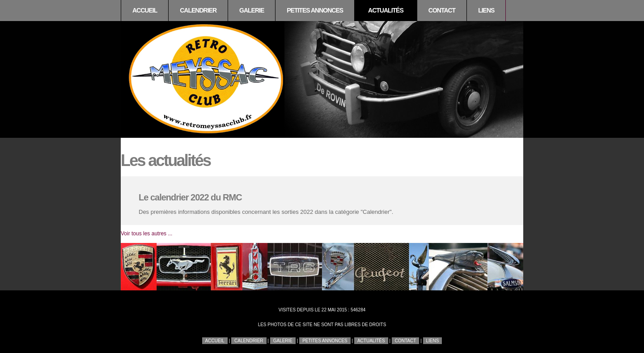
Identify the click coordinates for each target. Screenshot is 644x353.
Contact (442, 10)
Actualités (386, 10)
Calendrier (198, 10)
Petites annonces (315, 10)
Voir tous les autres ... (146, 234)
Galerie (252, 10)
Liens (486, 10)
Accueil (145, 10)
